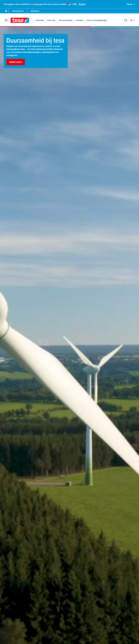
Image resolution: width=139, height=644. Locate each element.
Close (131, 4)
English (82, 4)
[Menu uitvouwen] (6, 20)
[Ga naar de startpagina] (6, 11)
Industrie (35, 11)
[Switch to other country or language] (133, 20)
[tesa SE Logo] (20, 20)
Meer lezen (15, 62)
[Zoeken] (126, 20)
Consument (18, 11)
